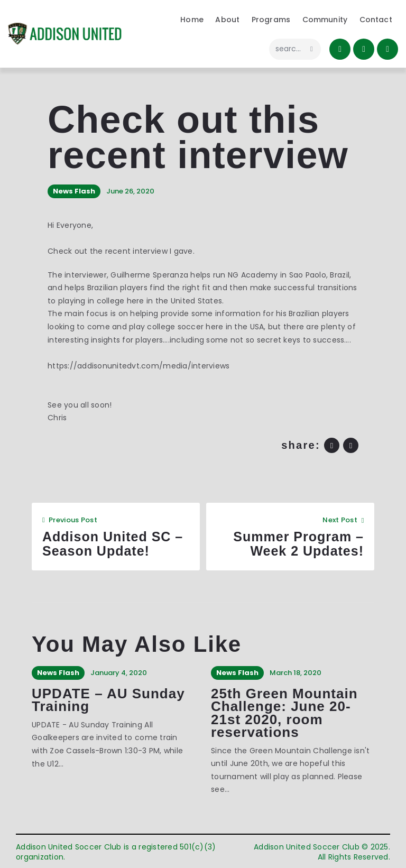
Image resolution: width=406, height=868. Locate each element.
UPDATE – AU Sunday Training (108, 700)
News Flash (74, 191)
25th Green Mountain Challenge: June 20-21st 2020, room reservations (284, 713)
